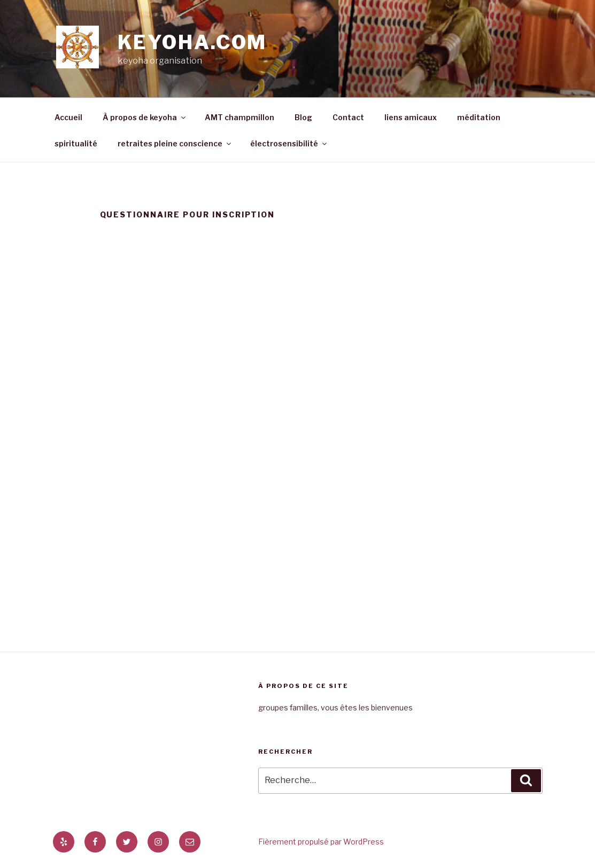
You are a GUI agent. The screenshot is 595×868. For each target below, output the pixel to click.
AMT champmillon (239, 117)
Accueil (68, 117)
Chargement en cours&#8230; (298, 425)
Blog (303, 117)
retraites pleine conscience (175, 143)
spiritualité (76, 143)
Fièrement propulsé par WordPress (321, 842)
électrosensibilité (289, 143)
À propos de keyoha (145, 117)
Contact (348, 117)
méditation (479, 117)
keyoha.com (192, 42)
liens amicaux (411, 117)
